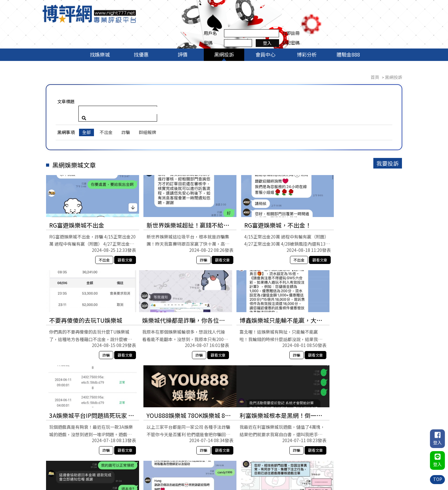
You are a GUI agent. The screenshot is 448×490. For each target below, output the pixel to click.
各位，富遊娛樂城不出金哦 (265, 379)
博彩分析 (307, 34)
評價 (183, 34)
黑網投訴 (224, 34)
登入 (370, 18)
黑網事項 (67, 96)
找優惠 (141, 34)
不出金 (107, 96)
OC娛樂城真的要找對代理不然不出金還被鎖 (356, 379)
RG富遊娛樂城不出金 (78, 189)
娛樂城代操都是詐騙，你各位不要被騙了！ (89, 284)
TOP (437, 479)
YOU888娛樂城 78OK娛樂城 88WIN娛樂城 (358, 284)
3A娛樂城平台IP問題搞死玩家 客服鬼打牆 (268, 284)
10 (269, 432)
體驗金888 (348, 34)
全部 (87, 96)
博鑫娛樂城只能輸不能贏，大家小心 (178, 284)
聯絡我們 (394, 463)
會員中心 (265, 34)
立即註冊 (394, 9)
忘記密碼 (394, 18)
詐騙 (127, 96)
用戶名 (313, 9)
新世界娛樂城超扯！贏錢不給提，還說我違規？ (178, 189)
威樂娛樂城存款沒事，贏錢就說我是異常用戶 (178, 379)
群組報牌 (148, 96)
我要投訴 (387, 127)
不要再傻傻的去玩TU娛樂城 (356, 189)
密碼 (311, 18)
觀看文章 (118, 223)
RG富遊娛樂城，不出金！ (263, 189)
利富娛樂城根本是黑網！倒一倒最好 (89, 379)
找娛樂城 (100, 34)
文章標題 (67, 81)
